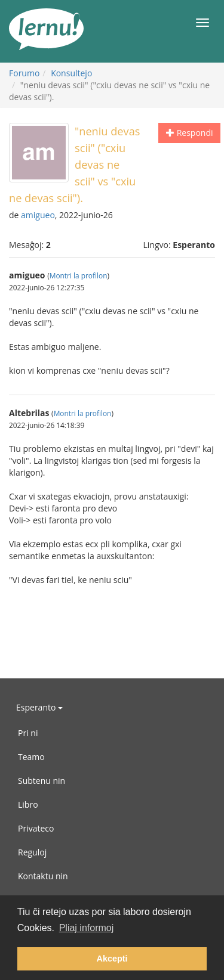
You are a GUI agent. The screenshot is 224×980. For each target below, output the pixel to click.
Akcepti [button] (112, 959)
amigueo (38, 215)
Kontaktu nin (43, 876)
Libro (28, 804)
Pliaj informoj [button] (87, 928)
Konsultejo (71, 73)
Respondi (189, 133)
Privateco (36, 828)
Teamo (31, 757)
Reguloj (32, 852)
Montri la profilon (79, 275)
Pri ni (28, 733)
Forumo (24, 73)
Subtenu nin (42, 781)
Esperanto (39, 707)
